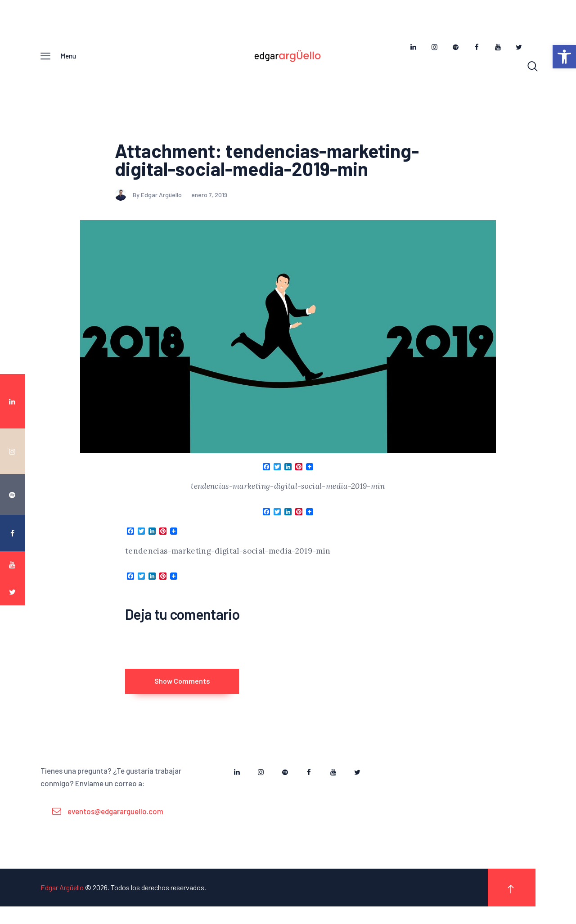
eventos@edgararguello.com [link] (115, 828)
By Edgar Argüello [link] (149, 200)
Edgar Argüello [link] (62, 905)
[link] (564, 57)
